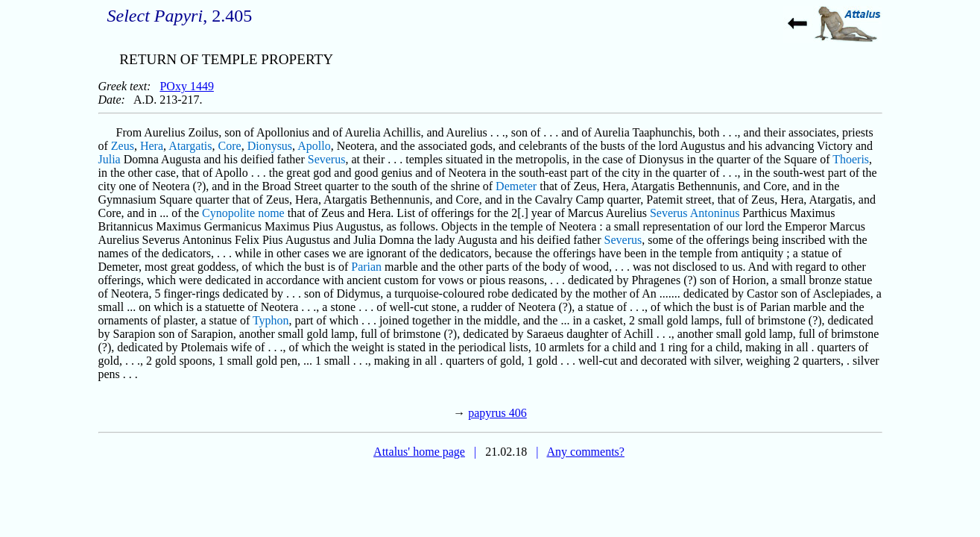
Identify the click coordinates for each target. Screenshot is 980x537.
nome (271, 213)
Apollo (314, 146)
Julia (110, 159)
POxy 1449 (186, 86)
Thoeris (851, 159)
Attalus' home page (419, 452)
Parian (366, 267)
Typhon (271, 320)
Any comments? (585, 452)
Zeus (123, 146)
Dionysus (270, 146)
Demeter (516, 186)
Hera (152, 146)
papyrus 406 (497, 413)
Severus (327, 159)
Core (230, 146)
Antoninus (715, 213)
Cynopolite (228, 213)
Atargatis (190, 146)
